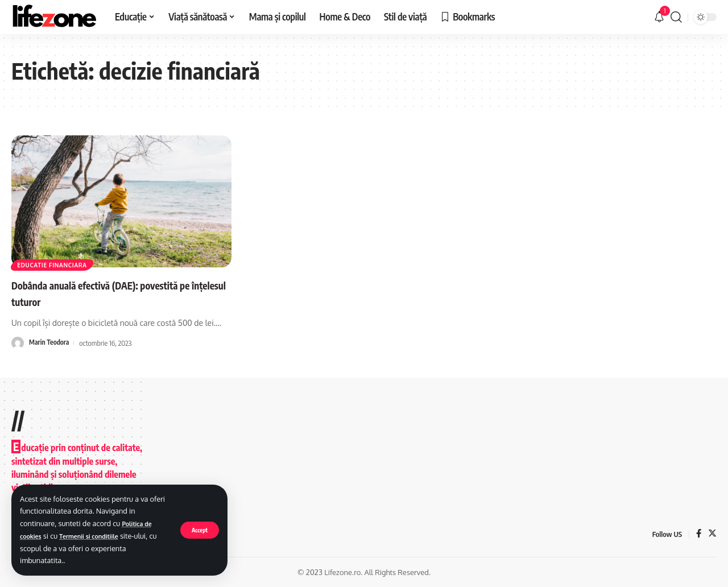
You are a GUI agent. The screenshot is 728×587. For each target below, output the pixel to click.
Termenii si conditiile (100, 536)
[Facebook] (698, 534)
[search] (676, 17)
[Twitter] (712, 534)
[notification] (659, 17)
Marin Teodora (51, 342)
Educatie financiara (60, 263)
